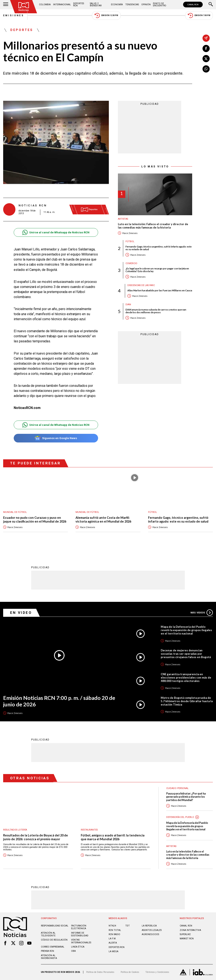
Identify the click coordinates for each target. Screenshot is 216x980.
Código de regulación (54, 940)
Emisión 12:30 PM (106, 15)
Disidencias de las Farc (141, 285)
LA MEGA (113, 951)
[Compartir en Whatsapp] (206, 69)
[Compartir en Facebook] (206, 48)
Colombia (45, 5)
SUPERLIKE (185, 934)
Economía (117, 5)
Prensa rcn (47, 951)
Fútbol (130, 241)
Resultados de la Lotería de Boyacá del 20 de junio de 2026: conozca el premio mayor (36, 837)
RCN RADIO (114, 934)
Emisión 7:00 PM (199, 15)
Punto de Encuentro (160, 5)
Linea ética (78, 947)
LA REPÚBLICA (149, 926)
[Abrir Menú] (6, 5)
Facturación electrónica (79, 927)
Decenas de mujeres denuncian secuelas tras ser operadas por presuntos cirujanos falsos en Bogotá (186, 654)
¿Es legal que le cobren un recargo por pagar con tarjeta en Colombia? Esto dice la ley (157, 270)
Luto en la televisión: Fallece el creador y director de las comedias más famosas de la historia (153, 226)
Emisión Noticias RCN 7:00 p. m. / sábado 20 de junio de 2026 (59, 701)
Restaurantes (89, 830)
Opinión (146, 5)
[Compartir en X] (206, 59)
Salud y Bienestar (96, 5)
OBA (73, 951)
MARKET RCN (187, 939)
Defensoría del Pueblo (180, 817)
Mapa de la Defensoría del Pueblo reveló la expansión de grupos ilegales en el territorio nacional (186, 630)
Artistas (123, 219)
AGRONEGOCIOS (150, 934)
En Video (21, 613)
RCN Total (115, 930)
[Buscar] (211, 5)
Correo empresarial (53, 947)
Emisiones (14, 15)
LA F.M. (112, 939)
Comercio (131, 263)
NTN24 (112, 926)
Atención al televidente (48, 934)
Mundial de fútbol (15, 512)
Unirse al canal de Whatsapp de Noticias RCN (56, 232)
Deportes (22, 30)
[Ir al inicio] (24, 7)
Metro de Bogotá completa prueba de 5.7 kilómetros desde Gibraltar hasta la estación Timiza (187, 701)
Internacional (62, 5)
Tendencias (132, 5)
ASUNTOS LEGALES (152, 930)
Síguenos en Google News (56, 438)
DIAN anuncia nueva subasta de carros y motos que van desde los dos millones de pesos (156, 311)
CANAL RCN (193, 5)
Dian (128, 304)
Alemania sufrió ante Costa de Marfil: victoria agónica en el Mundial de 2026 (103, 520)
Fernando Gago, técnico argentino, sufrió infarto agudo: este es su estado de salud (159, 248)
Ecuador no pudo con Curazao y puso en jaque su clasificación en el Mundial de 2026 (35, 520)
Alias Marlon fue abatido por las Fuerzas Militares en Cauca (160, 290)
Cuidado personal (177, 788)
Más (202, 613)
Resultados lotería (15, 830)
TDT (128, 926)
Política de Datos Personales (100, 972)
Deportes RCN (79, 5)
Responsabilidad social (55, 926)
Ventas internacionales (81, 941)
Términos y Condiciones (157, 972)
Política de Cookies (130, 972)
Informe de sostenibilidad (80, 934)
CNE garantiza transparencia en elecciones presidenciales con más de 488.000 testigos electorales (186, 678)
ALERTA (113, 943)
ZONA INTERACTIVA (190, 930)
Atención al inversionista (49, 957)
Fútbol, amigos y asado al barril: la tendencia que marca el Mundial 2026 (113, 837)
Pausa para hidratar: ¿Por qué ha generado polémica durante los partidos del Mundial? (186, 797)
